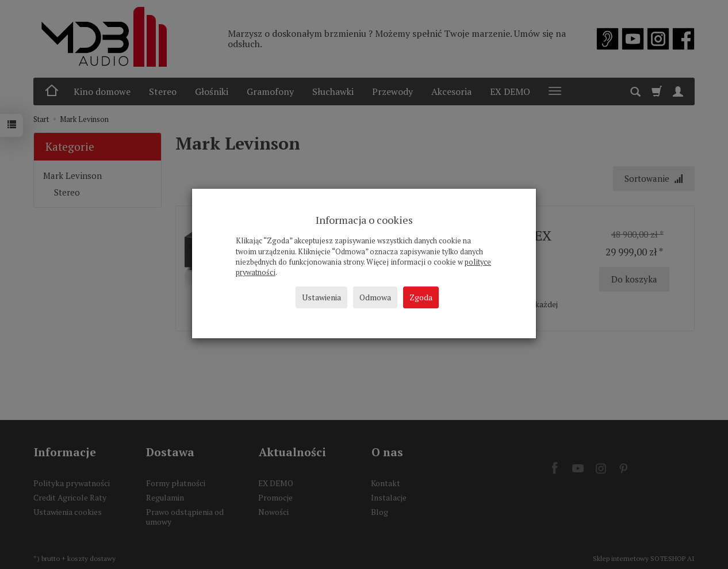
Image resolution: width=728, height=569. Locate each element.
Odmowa (375, 297)
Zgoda (421, 297)
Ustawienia (321, 297)
